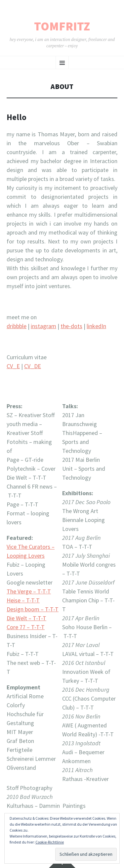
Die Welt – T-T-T (26, 618)
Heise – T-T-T (23, 600)
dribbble (17, 326)
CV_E (13, 366)
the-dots (71, 326)
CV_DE (33, 366)
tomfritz (62, 26)
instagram (43, 326)
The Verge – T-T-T (29, 591)
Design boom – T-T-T (33, 609)
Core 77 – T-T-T (26, 627)
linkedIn (96, 326)
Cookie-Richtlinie (50, 842)
